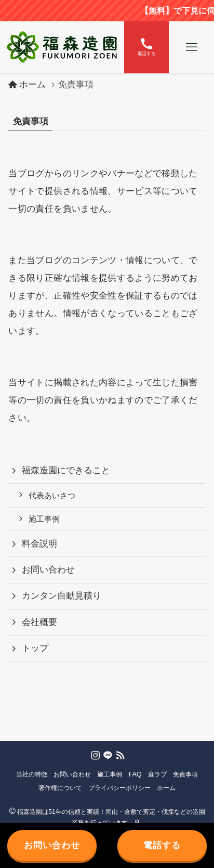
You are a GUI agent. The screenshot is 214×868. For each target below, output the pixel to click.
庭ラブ (157, 774)
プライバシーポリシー (119, 788)
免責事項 (185, 774)
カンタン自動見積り (62, 596)
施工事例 (44, 519)
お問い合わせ (48, 570)
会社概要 (39, 622)
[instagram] (95, 755)
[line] (107, 755)
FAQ (135, 774)
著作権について (60, 788)
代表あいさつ (52, 495)
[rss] (119, 755)
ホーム (166, 788)
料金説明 (39, 544)
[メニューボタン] (191, 47)
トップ (35, 648)
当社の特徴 (32, 774)
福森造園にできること (66, 470)
